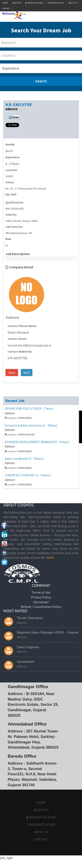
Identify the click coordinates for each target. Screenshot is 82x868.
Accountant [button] (26, 662)
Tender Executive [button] (30, 618)
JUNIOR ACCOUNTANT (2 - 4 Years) (28, 475)
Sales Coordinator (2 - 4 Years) (24, 459)
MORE (50, 558)
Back (27, 373)
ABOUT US (73, 3)
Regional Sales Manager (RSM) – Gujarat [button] (48, 632)
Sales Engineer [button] (28, 647)
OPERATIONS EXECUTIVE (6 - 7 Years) (29, 409)
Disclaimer (41, 602)
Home (5, 3)
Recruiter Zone (34, 3)
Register (17, 3)
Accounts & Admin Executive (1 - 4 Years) (31, 425)
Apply (12, 373)
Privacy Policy (41, 597)
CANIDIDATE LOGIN (56, 3)
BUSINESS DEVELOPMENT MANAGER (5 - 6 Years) (37, 442)
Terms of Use (41, 592)
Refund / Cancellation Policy (41, 607)
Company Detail (19, 267)
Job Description (18, 254)
